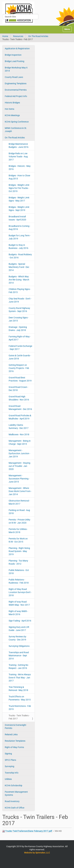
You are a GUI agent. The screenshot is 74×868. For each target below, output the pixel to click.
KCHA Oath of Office (15, 808)
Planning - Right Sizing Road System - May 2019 (19, 551)
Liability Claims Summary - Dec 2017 (19, 427)
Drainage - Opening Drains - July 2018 (18, 329)
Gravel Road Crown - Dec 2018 (18, 389)
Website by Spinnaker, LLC (37, 853)
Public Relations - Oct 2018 (19, 572)
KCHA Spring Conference (17, 122)
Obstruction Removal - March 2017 (19, 502)
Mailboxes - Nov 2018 (19, 434)
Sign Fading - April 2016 (20, 621)
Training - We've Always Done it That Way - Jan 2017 (20, 678)
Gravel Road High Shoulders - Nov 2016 (19, 398)
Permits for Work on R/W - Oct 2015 (18, 540)
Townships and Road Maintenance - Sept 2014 (19, 656)
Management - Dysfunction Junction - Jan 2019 (19, 453)
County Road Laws (14, 77)
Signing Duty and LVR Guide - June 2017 (19, 629)
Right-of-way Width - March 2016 (18, 613)
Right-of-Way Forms (14, 747)
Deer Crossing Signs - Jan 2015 (19, 319)
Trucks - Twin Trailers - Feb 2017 (19, 717)
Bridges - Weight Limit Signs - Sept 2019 (19, 209)
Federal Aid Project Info (16, 96)
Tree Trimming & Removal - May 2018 (18, 689)
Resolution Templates (15, 741)
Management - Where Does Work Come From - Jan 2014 (20, 491)
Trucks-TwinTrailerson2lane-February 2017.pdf (27, 831)
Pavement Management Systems (16, 793)
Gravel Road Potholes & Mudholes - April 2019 (20, 417)
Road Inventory (12, 801)
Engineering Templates (16, 83)
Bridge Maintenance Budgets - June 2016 (19, 145)
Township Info (12, 773)
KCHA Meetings (12, 115)
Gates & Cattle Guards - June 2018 (20, 357)
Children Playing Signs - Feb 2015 (20, 291)
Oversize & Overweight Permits (16, 727)
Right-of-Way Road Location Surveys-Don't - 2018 (20, 592)
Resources (18, 36)
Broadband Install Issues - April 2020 (17, 218)
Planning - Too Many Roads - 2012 (18, 562)
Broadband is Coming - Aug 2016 (20, 228)
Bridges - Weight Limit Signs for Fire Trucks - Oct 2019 (19, 188)
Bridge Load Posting (15, 61)
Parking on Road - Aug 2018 (19, 512)
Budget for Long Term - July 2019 (20, 237)
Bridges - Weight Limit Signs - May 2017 (19, 199)
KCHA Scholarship (14, 785)
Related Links (11, 734)
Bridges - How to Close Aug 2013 (19, 177)
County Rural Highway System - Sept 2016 (19, 310)
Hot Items (10, 109)
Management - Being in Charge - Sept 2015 (20, 442)
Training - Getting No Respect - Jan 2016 (18, 667)
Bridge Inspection (13, 55)
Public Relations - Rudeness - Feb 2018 (19, 581)
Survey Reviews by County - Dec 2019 (17, 638)
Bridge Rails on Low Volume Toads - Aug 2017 (18, 157)
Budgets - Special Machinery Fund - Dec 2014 (19, 267)
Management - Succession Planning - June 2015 (19, 479)
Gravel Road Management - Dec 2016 (20, 408)
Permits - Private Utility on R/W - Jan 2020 (19, 521)
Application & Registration (17, 48)
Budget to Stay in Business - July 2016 (18, 247)
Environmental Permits (16, 90)
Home (5, 36)
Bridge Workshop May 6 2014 (16, 69)
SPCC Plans (10, 760)
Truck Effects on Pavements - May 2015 (20, 698)
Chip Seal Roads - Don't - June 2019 (20, 300)
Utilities (8, 779)
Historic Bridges (12, 103)
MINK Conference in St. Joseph (16, 130)
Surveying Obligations (19, 646)
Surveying (10, 766)
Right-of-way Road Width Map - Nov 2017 (19, 603)
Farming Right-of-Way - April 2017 (20, 338)
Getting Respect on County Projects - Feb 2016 (19, 368)
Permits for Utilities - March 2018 (18, 531)
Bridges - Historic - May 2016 (20, 168)
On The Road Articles (38, 36)
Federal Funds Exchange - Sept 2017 (20, 348)
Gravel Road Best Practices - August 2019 (20, 379)
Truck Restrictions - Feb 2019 (20, 708)
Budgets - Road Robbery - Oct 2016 (20, 256)
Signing (8, 754)
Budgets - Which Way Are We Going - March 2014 (19, 280)
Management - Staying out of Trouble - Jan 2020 (19, 466)
